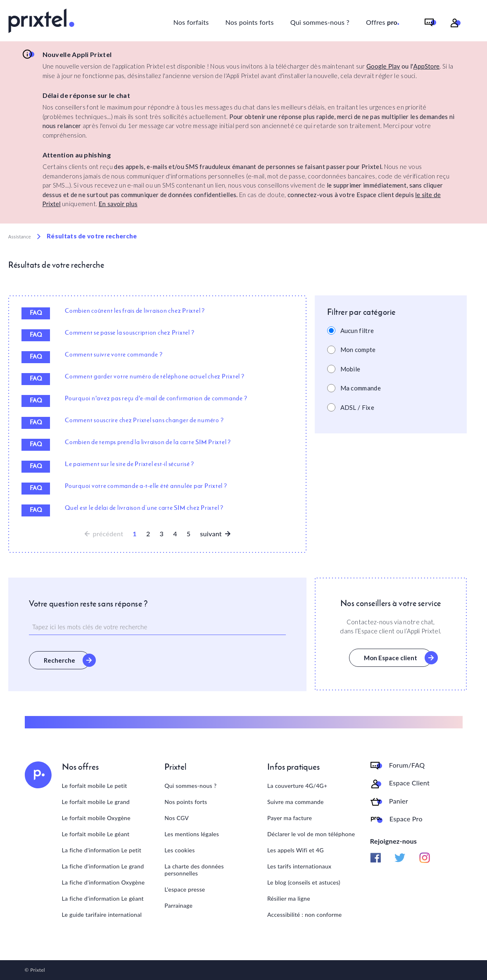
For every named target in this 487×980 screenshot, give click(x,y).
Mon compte (358, 350)
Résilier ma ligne (289, 898)
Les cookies (179, 850)
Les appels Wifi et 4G (296, 850)
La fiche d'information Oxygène (103, 882)
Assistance (20, 237)
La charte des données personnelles (194, 870)
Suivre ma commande (296, 802)
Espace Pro (406, 819)
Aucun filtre (357, 331)
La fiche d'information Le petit (102, 850)
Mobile (350, 369)
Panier (399, 801)
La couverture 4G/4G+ (297, 786)
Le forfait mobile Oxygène (96, 818)
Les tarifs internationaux (299, 866)
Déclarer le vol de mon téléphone (311, 834)
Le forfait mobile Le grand (96, 802)
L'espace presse (185, 889)
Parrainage (178, 905)
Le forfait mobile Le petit (95, 786)
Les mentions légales (192, 834)
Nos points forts (249, 22)
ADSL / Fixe (357, 407)
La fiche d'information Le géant (103, 898)
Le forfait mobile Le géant (96, 834)
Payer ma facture (290, 818)
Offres (383, 21)
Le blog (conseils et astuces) (304, 882)
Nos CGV (177, 818)
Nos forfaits (191, 22)
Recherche (59, 660)
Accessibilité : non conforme (305, 915)
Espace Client (409, 783)
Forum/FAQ (407, 765)
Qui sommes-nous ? (320, 22)
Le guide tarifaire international (102, 915)
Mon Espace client (391, 658)
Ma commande (361, 388)
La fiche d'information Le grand (103, 866)
